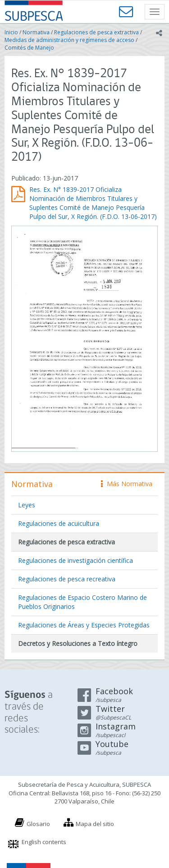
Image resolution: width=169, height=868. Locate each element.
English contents (44, 842)
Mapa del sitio (95, 824)
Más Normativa (127, 484)
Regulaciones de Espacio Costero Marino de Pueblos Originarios (82, 602)
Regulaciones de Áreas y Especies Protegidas (84, 625)
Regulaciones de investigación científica (75, 560)
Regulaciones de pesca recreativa (67, 579)
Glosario (38, 824)
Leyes (27, 505)
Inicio (11, 32)
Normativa (36, 32)
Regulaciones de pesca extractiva (96, 32)
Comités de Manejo (29, 48)
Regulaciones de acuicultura (59, 523)
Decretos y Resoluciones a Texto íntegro (78, 643)
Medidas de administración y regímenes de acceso (69, 40)
